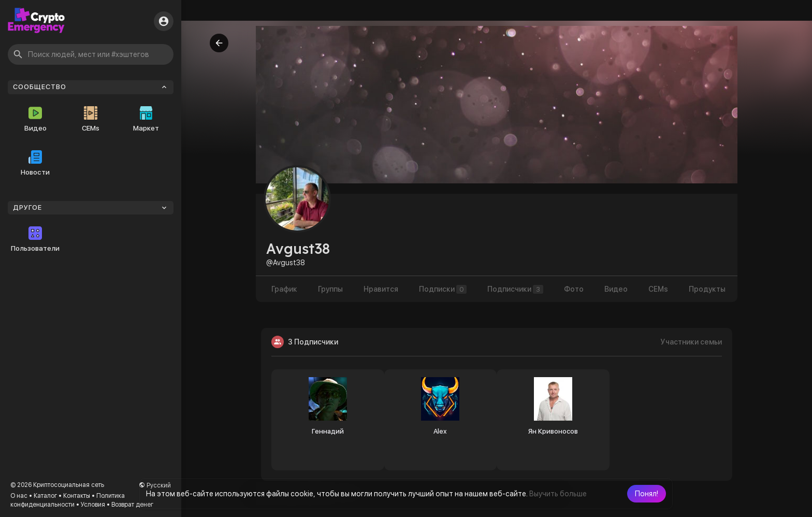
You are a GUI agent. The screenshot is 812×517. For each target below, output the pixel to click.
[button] (647, 494)
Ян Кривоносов (553, 431)
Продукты (707, 289)
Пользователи (35, 239)
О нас (19, 496)
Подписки (443, 289)
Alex (440, 431)
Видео (35, 119)
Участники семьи (691, 342)
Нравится (381, 289)
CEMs (91, 119)
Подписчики (515, 289)
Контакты (77, 496)
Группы (330, 289)
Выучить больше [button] (558, 494)
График (284, 289)
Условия (93, 505)
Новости (35, 163)
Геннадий (328, 431)
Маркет (146, 119)
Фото (574, 289)
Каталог (45, 496)
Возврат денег (132, 505)
